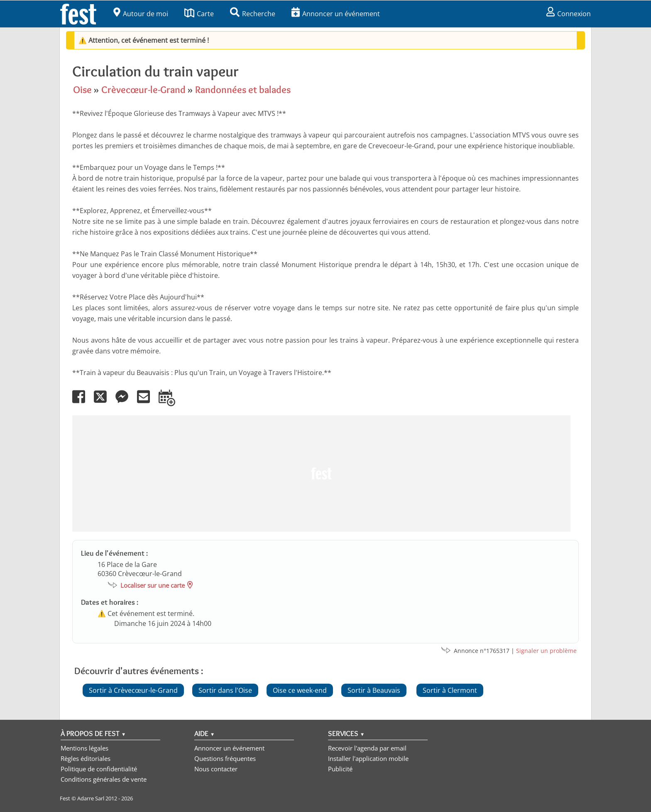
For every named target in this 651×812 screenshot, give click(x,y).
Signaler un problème (546, 651)
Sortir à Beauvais (374, 690)
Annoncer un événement (336, 14)
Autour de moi (141, 14)
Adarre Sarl (91, 798)
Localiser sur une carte (153, 585)
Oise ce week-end (300, 690)
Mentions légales (84, 748)
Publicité (340, 769)
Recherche (253, 14)
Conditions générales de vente (104, 779)
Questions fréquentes (225, 758)
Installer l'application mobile (368, 758)
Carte (199, 14)
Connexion (569, 14)
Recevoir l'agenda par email (367, 748)
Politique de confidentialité (99, 769)
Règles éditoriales (86, 758)
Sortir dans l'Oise (225, 690)
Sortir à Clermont (450, 690)
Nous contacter (216, 769)
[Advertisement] (321, 473)
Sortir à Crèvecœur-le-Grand (133, 690)
